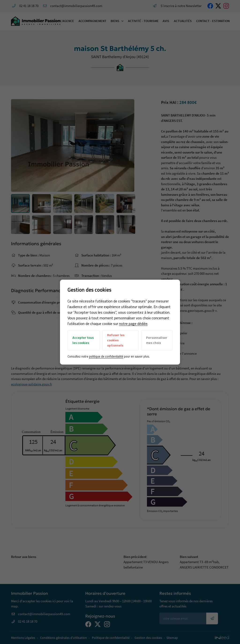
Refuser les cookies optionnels (116, 340)
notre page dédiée (133, 324)
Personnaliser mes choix (157, 340)
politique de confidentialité (106, 356)
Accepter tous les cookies (83, 340)
